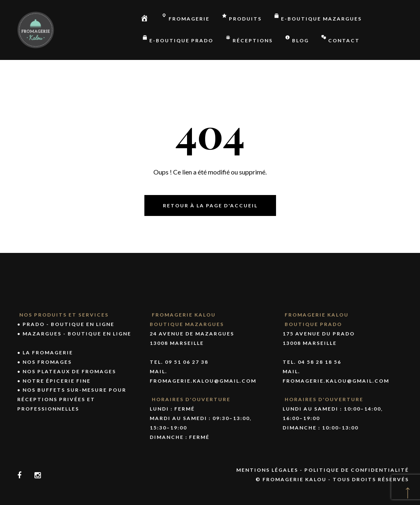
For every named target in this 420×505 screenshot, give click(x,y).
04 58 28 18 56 (320, 362)
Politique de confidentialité (357, 470)
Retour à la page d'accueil (210, 205)
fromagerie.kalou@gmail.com (203, 381)
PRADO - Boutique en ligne (68, 324)
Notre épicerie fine (57, 381)
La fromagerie (48, 352)
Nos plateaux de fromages (69, 371)
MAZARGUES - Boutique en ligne (77, 334)
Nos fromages (47, 362)
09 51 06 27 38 (187, 362)
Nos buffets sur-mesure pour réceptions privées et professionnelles (72, 399)
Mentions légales (267, 470)
